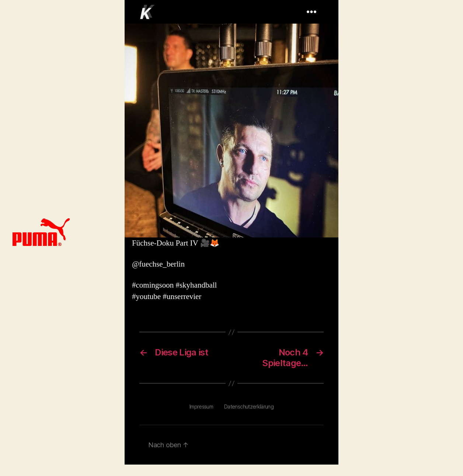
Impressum (201, 406)
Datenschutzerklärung (249, 406)
